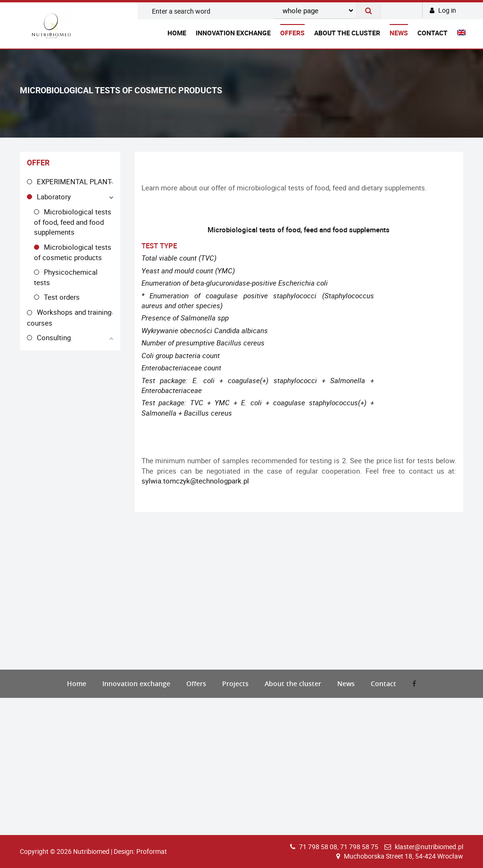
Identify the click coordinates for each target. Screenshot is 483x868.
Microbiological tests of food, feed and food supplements (73, 222)
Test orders (62, 297)
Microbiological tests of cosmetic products (73, 252)
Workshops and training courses (69, 317)
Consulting (54, 337)
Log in (443, 10)
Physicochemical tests (66, 277)
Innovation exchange (233, 33)
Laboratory (54, 197)
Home (177, 33)
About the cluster (347, 33)
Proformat (152, 851)
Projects (235, 684)
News (399, 33)
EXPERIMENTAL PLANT (74, 181)
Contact (433, 33)
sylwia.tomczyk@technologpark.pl (195, 481)
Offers (292, 33)
